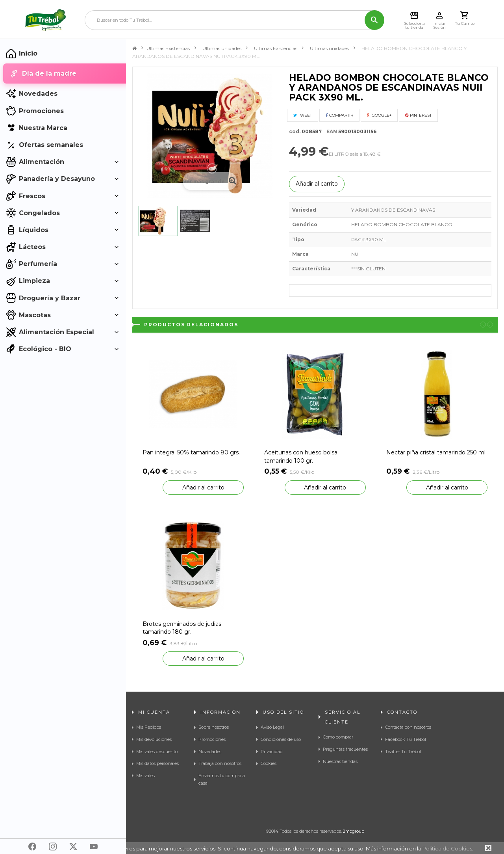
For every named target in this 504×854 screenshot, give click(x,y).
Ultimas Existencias (168, 48)
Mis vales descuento (157, 752)
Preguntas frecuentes (345, 749)
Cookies (269, 763)
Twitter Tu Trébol (403, 752)
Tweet (303, 115)
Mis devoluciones (154, 739)
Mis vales (145, 776)
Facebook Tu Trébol (406, 739)
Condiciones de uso (281, 739)
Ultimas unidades (222, 48)
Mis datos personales (157, 763)
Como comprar (338, 737)
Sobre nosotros (214, 727)
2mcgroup (354, 831)
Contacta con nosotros (408, 727)
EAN (330, 131)
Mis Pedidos (149, 727)
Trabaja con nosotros (220, 763)
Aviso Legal (272, 727)
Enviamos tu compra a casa (222, 779)
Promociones (212, 739)
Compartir (339, 115)
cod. (295, 131)
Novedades (210, 752)
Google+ (379, 115)
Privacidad (272, 752)
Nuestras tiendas (340, 761)
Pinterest (418, 115)
